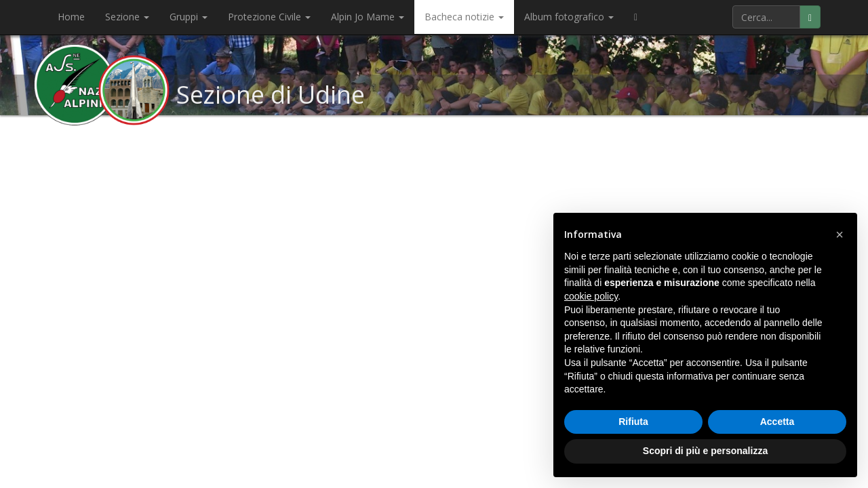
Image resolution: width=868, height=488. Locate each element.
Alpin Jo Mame (368, 17)
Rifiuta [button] (633, 422)
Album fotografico (569, 17)
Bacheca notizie (464, 17)
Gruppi (189, 17)
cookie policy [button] (591, 296)
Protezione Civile (269, 17)
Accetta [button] (777, 422)
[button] (840, 235)
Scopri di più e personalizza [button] (705, 451)
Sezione (127, 17)
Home (71, 17)
